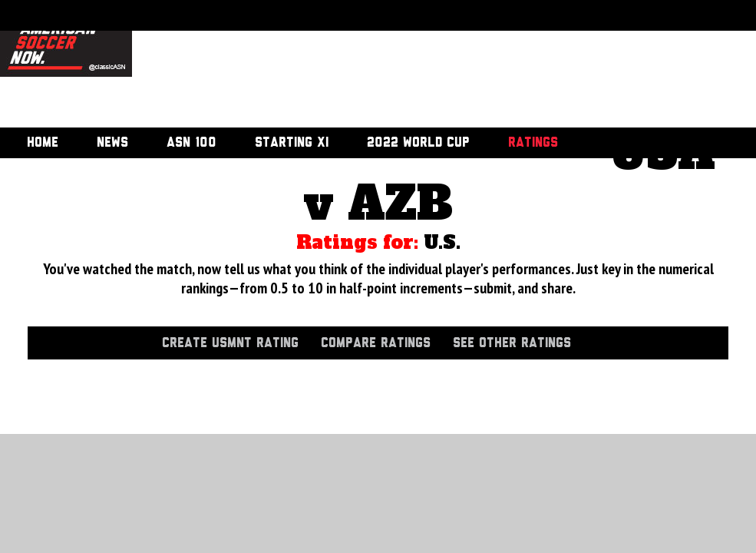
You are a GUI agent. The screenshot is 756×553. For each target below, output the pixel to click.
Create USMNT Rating (230, 343)
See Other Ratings (512, 343)
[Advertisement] (218, 65)
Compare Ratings (376, 343)
